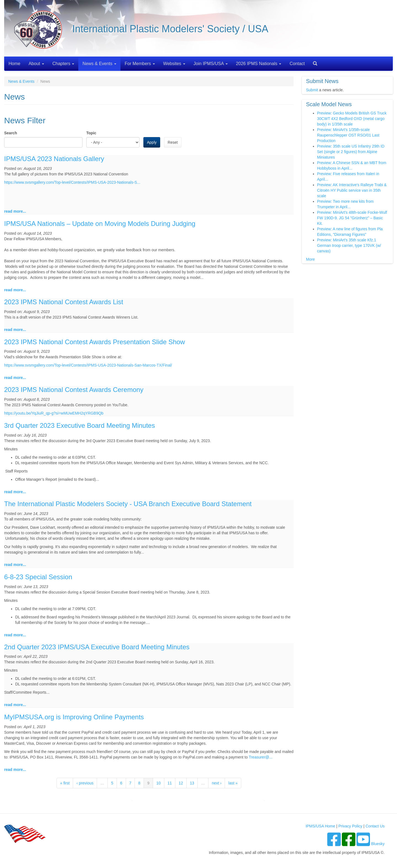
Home (14, 64)
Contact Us (375, 826)
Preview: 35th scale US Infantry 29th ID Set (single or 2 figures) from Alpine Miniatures (351, 152)
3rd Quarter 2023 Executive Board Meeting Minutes (80, 425)
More (310, 259)
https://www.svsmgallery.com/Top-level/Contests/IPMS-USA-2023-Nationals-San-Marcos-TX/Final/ (88, 365)
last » (233, 783)
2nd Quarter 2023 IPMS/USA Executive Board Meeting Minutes (97, 647)
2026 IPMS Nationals (259, 64)
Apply (152, 142)
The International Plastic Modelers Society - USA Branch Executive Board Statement (128, 504)
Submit (312, 90)
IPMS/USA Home (320, 826)
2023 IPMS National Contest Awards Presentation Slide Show (95, 342)
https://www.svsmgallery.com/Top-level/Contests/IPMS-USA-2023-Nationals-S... (72, 182)
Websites (174, 64)
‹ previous (85, 783)
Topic (91, 133)
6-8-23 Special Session (38, 577)
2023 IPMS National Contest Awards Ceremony (74, 390)
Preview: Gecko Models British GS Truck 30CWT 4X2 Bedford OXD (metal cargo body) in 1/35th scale (352, 119)
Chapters (63, 64)
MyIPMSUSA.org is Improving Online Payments (74, 717)
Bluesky (378, 844)
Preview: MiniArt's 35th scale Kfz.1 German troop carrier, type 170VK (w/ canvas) (349, 245)
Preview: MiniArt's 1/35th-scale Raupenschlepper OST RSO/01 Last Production (348, 135)
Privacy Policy (350, 826)
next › (217, 783)
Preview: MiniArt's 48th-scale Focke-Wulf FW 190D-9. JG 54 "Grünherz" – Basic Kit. (352, 218)
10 (159, 783)
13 (192, 783)
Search (313, 62)
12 (181, 783)
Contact (297, 64)
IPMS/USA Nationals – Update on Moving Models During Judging (100, 224)
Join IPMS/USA (211, 64)
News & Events (99, 64)
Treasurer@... (261, 757)
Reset (173, 142)
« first (65, 783)
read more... (15, 211)
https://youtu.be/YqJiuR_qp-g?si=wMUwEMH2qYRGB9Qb (54, 413)
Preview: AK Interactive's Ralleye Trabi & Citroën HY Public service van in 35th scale (352, 190)
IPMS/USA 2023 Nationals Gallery (54, 159)
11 (170, 783)
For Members (140, 64)
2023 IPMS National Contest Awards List (64, 302)
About (36, 64)
